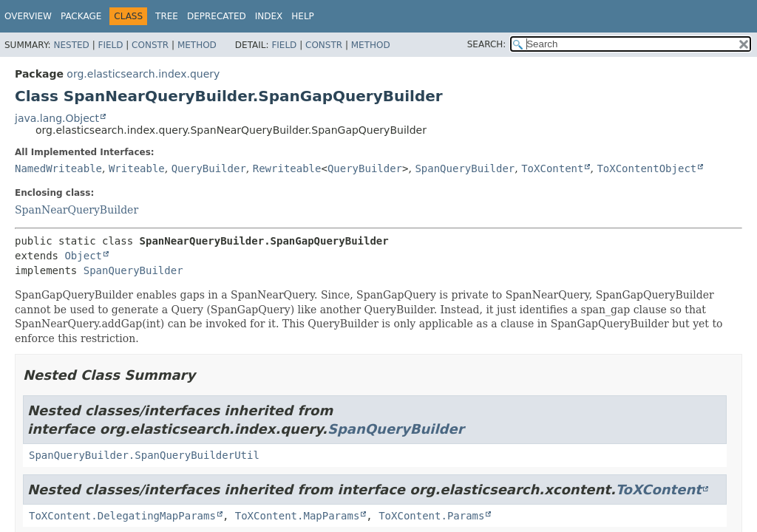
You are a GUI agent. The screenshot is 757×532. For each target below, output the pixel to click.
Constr (150, 45)
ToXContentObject (646, 168)
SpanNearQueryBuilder (77, 210)
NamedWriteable (58, 168)
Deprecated (217, 16)
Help (303, 16)
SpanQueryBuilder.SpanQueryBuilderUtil (144, 455)
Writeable (137, 168)
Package (81, 16)
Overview (28, 16)
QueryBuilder (209, 168)
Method (197, 45)
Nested (71, 45)
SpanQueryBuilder (465, 168)
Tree (167, 16)
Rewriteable (287, 168)
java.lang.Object (57, 118)
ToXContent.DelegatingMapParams (122, 516)
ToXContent (552, 168)
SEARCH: (487, 44)
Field (110, 45)
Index (269, 16)
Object (83, 256)
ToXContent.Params (431, 516)
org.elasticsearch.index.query (143, 74)
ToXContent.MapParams (298, 516)
